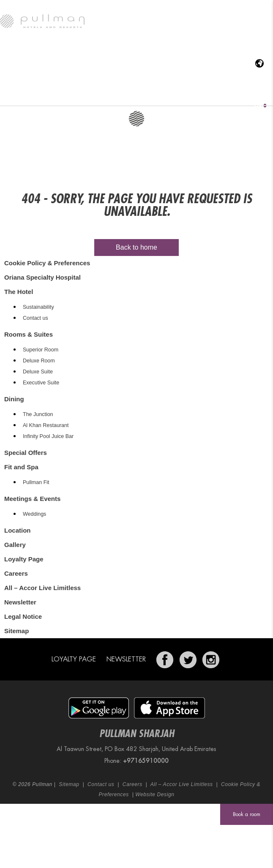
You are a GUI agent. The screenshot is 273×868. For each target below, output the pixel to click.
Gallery (258, 95)
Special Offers (134, 95)
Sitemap (16, 631)
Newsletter (20, 602)
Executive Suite (41, 383)
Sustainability (38, 307)
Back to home (136, 247)
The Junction (38, 414)
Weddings (34, 514)
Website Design (155, 795)
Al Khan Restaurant (46, 425)
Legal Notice (23, 616)
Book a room (247, 814)
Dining (105, 95)
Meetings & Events (189, 95)
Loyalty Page (24, 559)
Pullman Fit (36, 482)
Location (224, 95)
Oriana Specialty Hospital (43, 95)
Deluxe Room (39, 361)
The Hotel (13, 95)
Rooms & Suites (75, 95)
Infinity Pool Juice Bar (48, 436)
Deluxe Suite (38, 372)
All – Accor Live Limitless (42, 588)
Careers (16, 573)
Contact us (35, 318)
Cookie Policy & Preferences (47, 263)
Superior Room (41, 350)
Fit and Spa (160, 95)
